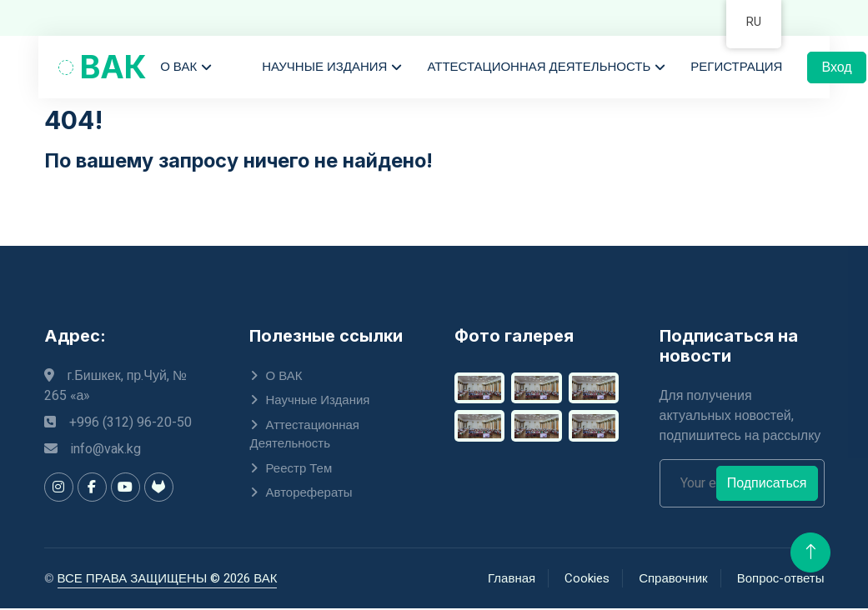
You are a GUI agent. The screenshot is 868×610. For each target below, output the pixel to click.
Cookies (587, 580)
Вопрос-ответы (781, 580)
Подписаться (767, 485)
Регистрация (738, 68)
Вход (838, 69)
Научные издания (326, 68)
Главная (512, 580)
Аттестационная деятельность (540, 68)
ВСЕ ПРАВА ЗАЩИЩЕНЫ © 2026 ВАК (168, 580)
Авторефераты (309, 494)
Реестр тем (299, 470)
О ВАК (180, 68)
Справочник (673, 580)
